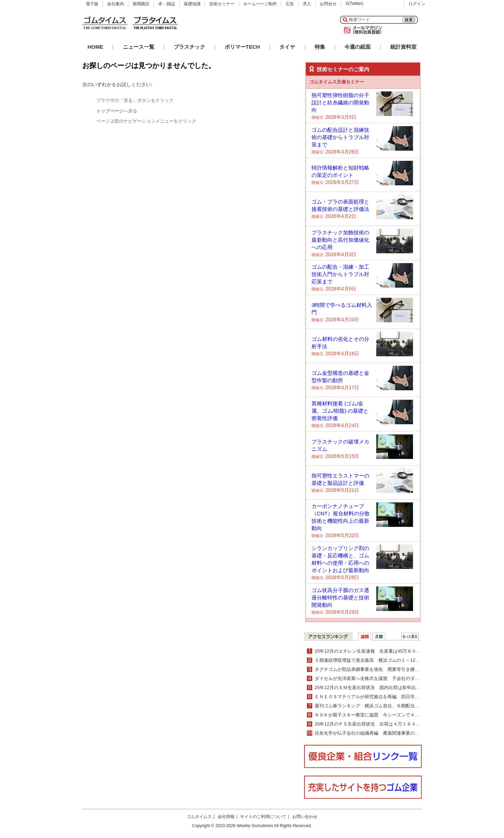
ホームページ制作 (260, 4)
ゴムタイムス (199, 817)
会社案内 (115, 4)
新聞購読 (141, 4)
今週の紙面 (358, 47)
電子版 (92, 4)
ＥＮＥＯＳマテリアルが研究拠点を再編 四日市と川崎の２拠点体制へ (387, 697)
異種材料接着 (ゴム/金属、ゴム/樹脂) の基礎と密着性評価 (340, 411)
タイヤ (287, 47)
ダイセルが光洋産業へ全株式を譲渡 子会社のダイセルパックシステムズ (390, 678)
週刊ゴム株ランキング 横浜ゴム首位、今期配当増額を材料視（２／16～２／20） (399, 706)
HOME (95, 47)
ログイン (417, 4)
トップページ (110, 111)
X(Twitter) (354, 4)
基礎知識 (192, 4)
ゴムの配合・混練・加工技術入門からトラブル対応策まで (340, 274)
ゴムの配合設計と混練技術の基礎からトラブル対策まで (340, 137)
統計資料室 (403, 47)
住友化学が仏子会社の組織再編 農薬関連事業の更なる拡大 (376, 733)
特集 (320, 47)
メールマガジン (362, 30)
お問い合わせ (305, 817)
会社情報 (226, 817)
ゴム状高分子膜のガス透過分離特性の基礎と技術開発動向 (340, 597)
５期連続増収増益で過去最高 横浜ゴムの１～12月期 (369, 660)
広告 (290, 4)
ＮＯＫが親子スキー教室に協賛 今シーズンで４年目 (369, 715)
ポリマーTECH (242, 47)
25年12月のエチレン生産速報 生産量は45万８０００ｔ (372, 651)
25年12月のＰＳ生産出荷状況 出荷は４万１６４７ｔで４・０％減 (383, 724)
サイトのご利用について (263, 817)
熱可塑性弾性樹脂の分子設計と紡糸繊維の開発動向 (340, 102)
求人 (307, 4)
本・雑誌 (167, 4)
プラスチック (189, 47)
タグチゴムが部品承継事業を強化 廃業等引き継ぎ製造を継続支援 (383, 669)
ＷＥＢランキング (410, 637)
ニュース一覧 (139, 47)
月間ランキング (379, 637)
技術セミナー (222, 4)
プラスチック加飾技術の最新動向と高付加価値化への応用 (340, 240)
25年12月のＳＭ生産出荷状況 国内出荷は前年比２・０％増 (377, 688)
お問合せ (328, 4)
